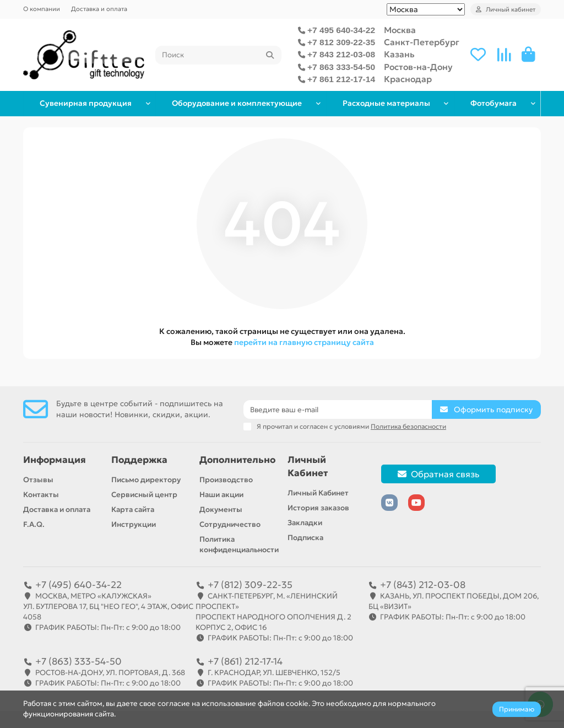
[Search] (218, 55)
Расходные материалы (384, 103)
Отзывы (38, 480)
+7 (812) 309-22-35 (250, 585)
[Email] (338, 409)
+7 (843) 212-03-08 (423, 585)
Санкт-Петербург (422, 42)
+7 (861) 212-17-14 (245, 661)
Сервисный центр (144, 495)
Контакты (41, 495)
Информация (55, 460)
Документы (221, 509)
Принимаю (517, 709)
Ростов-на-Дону (418, 67)
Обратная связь (438, 474)
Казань (399, 54)
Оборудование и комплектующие (235, 103)
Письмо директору (146, 480)
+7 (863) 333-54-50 (78, 661)
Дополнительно (237, 460)
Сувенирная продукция (85, 103)
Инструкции (134, 524)
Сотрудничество (230, 524)
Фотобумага (492, 103)
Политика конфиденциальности (239, 544)
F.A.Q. (34, 524)
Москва (400, 30)
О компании (42, 9)
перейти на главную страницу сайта (304, 342)
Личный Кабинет (308, 467)
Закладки (305, 523)
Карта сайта (133, 509)
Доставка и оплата (99, 9)
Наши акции (221, 495)
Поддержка (139, 460)
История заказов (318, 508)
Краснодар (408, 79)
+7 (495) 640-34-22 (78, 585)
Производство (226, 480)
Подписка (305, 538)
